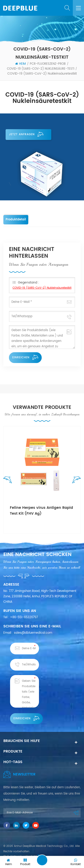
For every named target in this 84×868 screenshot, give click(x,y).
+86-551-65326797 (24, 617)
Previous (9, 481)
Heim (20, 64)
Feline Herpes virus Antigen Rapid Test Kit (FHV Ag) (41, 511)
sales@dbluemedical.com (33, 633)
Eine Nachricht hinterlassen (42, 860)
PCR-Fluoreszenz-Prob (48, 64)
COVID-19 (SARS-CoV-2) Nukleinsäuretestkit (42, 288)
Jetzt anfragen (26, 134)
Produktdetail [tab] (16, 220)
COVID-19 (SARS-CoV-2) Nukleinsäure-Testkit (42, 69)
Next (75, 481)
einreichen (25, 357)
